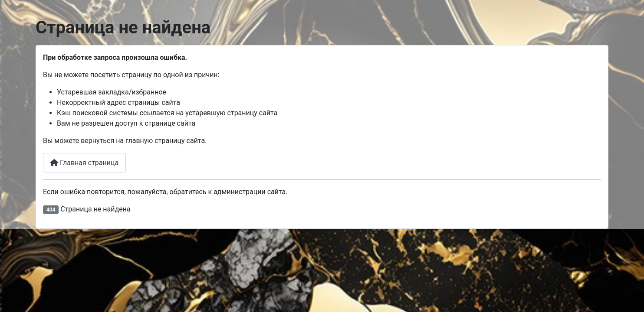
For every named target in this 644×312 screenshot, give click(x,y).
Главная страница (84, 163)
